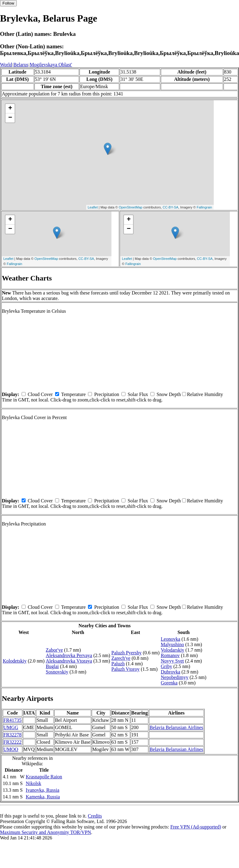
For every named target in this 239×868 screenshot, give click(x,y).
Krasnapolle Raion (44, 777)
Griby (166, 666)
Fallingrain (204, 207)
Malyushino (172, 644)
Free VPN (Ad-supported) (196, 827)
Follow (8, 3)
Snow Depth (169, 394)
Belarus (21, 65)
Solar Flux (138, 394)
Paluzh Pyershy (127, 653)
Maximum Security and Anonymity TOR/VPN (46, 832)
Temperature (74, 394)
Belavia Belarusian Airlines (176, 727)
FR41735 (12, 720)
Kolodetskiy (15, 661)
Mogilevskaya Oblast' (51, 65)
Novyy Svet (172, 661)
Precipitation (107, 394)
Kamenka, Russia (43, 797)
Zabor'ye (54, 650)
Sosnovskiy (57, 672)
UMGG (11, 727)
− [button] (10, 118)
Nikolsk (34, 783)
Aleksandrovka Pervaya (69, 655)
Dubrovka (170, 672)
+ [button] (10, 108)
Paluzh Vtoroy (126, 669)
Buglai (52, 666)
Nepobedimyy (175, 677)
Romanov (170, 655)
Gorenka (169, 683)
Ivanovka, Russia (43, 790)
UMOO (11, 749)
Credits (95, 816)
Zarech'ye (121, 658)
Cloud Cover (40, 394)
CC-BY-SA (170, 207)
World (6, 65)
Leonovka (170, 639)
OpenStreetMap (131, 207)
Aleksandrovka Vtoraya (69, 661)
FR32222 (12, 742)
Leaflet (93, 207)
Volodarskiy (172, 650)
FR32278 (12, 735)
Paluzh (118, 664)
